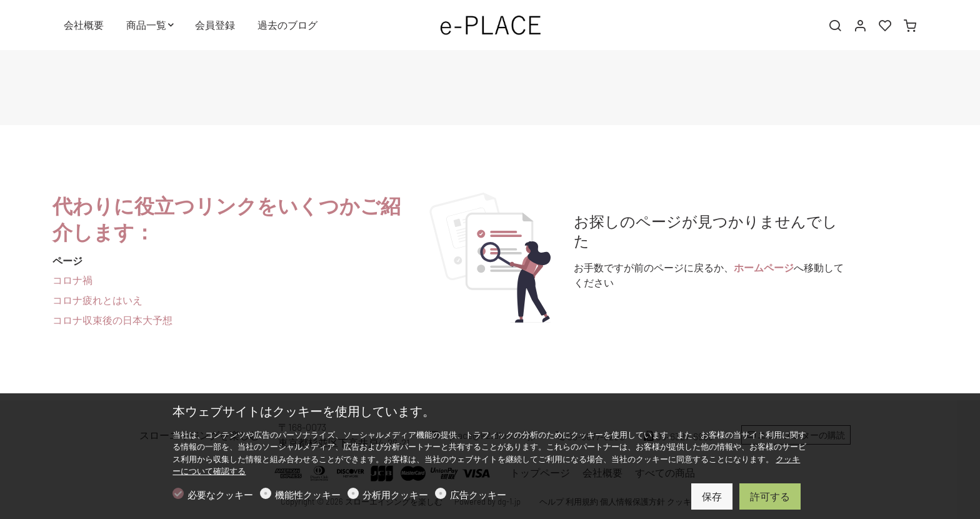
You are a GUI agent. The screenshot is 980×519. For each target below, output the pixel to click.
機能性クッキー (308, 495)
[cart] (910, 26)
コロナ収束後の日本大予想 (112, 320)
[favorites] (885, 26)
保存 (712, 496)
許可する (770, 496)
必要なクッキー (220, 495)
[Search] (835, 26)
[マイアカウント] (860, 26)
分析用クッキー (395, 495)
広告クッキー (478, 495)
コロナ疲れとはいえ (97, 300)
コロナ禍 (72, 280)
